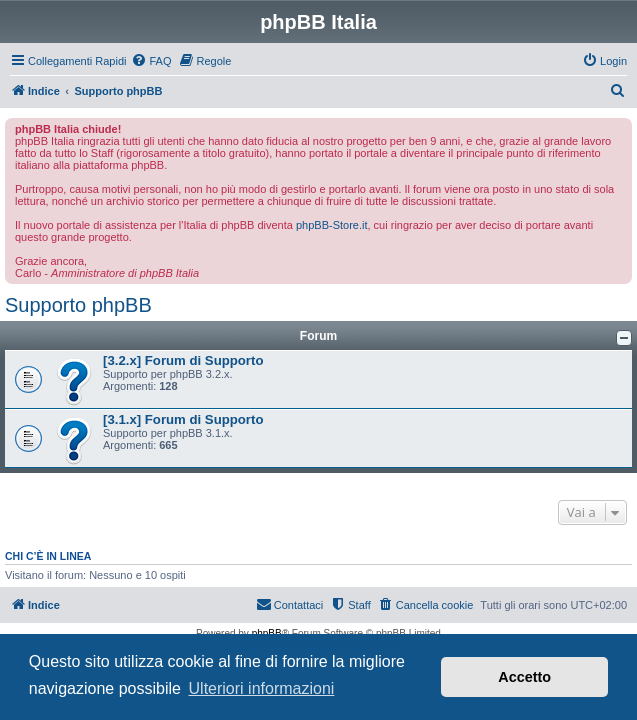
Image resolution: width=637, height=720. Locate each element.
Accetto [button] (524, 677)
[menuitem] (151, 61)
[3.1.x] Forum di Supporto (183, 419)
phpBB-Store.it (332, 225)
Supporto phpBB (78, 305)
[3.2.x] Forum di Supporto (183, 360)
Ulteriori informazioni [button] (262, 688)
